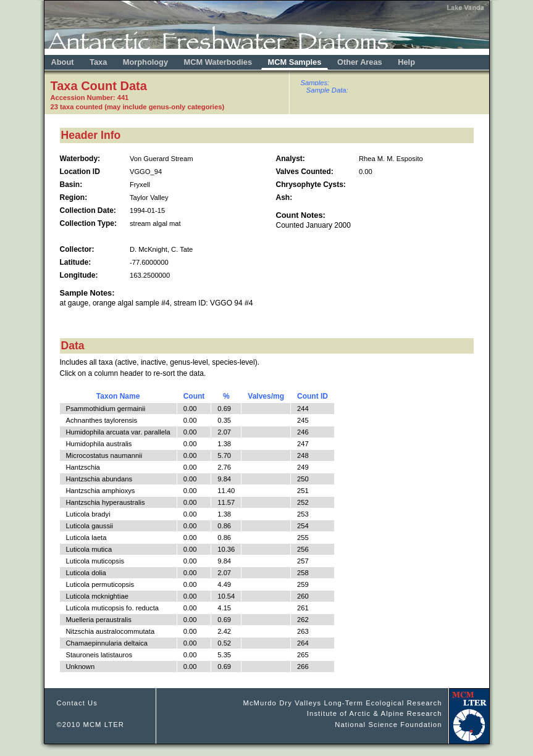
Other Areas (361, 62)
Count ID (313, 396)
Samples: (315, 83)
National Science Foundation (388, 725)
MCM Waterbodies (219, 62)
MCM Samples (295, 62)
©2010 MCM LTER (91, 725)
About (63, 62)
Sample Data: (327, 90)
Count (194, 396)
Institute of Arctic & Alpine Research (375, 713)
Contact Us (78, 703)
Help (406, 62)
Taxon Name (118, 396)
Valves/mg (266, 396)
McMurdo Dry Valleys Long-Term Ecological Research (342, 703)
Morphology (145, 62)
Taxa (98, 62)
